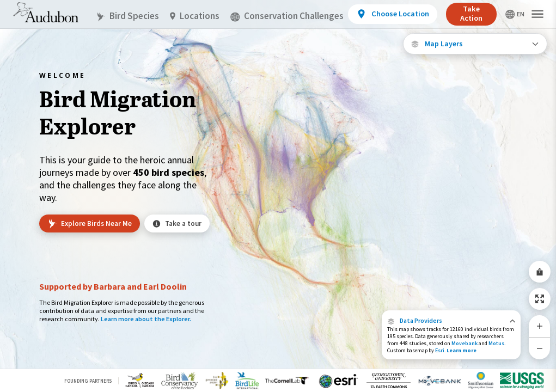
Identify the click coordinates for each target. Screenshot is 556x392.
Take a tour (177, 223)
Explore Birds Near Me (90, 224)
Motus (496, 343)
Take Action (471, 13)
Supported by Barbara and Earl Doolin (113, 286)
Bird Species (127, 16)
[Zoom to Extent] (540, 299)
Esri (440, 350)
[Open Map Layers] (475, 44)
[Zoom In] (540, 326)
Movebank (465, 343)
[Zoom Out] (540, 348)
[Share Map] (540, 272)
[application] (278, 196)
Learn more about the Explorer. (146, 319)
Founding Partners (88, 381)
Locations (195, 16)
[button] (451, 321)
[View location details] (392, 14)
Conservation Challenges (287, 16)
